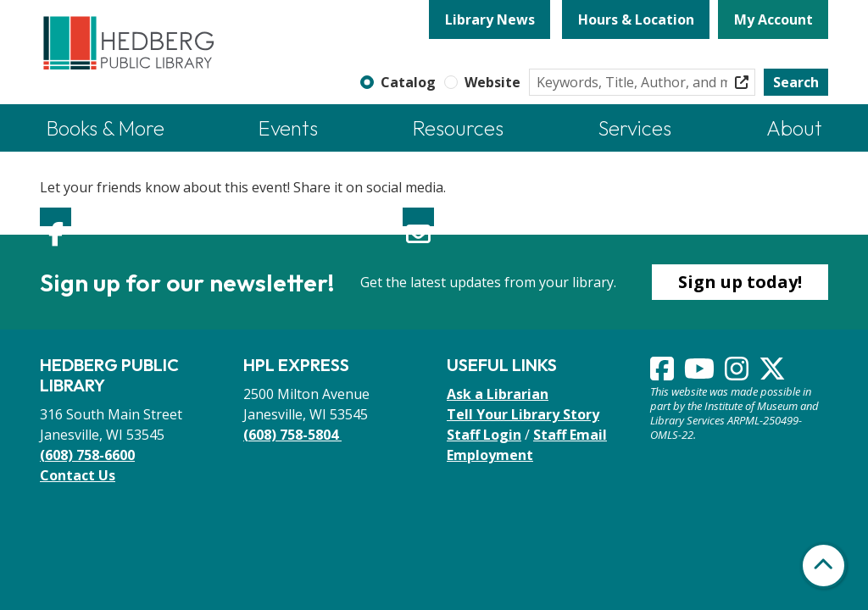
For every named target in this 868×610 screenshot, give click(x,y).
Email (418, 217)
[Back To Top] (823, 566)
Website (492, 82)
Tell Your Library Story (523, 414)
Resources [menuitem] (458, 128)
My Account (773, 19)
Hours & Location (636, 19)
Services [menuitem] (635, 128)
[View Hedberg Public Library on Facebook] (664, 374)
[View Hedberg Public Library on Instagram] (738, 374)
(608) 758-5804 (292, 435)
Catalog (408, 82)
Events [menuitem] (288, 128)
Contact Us (78, 475)
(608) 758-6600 (87, 455)
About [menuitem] (794, 128)
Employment (490, 455)
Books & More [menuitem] (106, 128)
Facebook (56, 217)
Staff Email (570, 435)
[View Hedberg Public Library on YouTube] (701, 374)
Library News (490, 19)
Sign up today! (740, 282)
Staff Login (484, 435)
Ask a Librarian (498, 394)
